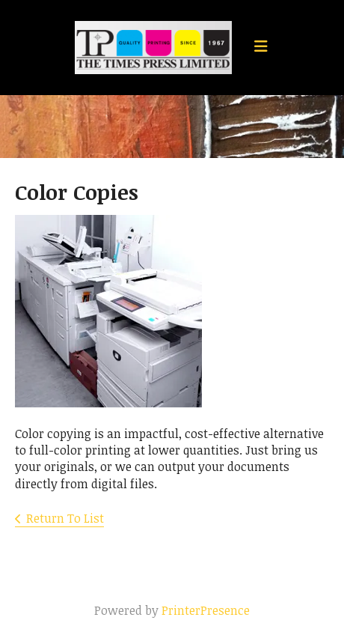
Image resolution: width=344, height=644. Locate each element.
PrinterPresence (206, 610)
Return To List (65, 518)
